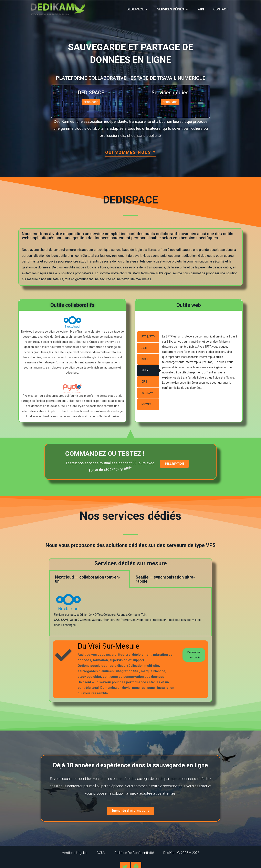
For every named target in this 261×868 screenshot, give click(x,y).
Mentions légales (66, 853)
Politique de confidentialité (136, 853)
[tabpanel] (130, 612)
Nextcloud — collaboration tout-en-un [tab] (88, 579)
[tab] (148, 337)
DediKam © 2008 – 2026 (189, 853)
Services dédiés (173, 9)
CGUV (97, 853)
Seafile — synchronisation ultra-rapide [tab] (165, 579)
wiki (201, 9)
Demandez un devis (191, 657)
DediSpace (137, 9)
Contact (221, 9)
